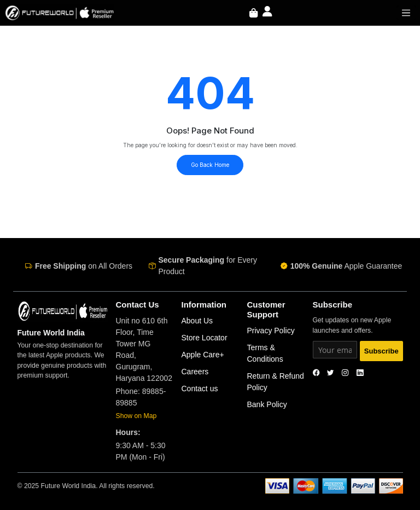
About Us (197, 321)
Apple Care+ (203, 355)
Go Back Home (210, 165)
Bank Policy (267, 404)
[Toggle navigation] (406, 13)
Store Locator (205, 338)
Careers (195, 372)
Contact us (200, 389)
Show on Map (136, 416)
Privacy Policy (271, 331)
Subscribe (381, 351)
